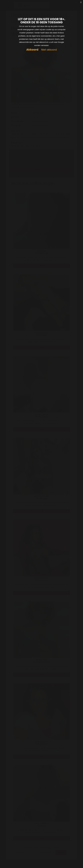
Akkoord (32, 50)
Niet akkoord (49, 50)
